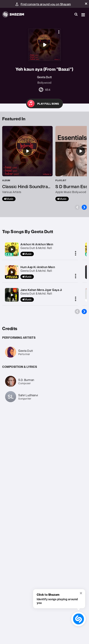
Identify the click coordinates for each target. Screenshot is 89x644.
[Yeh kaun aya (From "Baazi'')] (44, 45)
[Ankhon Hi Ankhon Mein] (12, 249)
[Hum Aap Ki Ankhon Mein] (12, 272)
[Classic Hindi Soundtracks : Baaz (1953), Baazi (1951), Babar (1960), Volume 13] (27, 164)
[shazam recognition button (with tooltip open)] (78, 619)
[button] (86, 4)
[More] (76, 254)
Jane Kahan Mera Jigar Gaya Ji (41, 290)
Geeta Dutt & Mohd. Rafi (36, 248)
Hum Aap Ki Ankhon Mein (38, 267)
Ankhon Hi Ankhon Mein (37, 244)
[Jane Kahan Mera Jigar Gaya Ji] (12, 295)
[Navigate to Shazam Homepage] (15, 15)
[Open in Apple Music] (44, 104)
